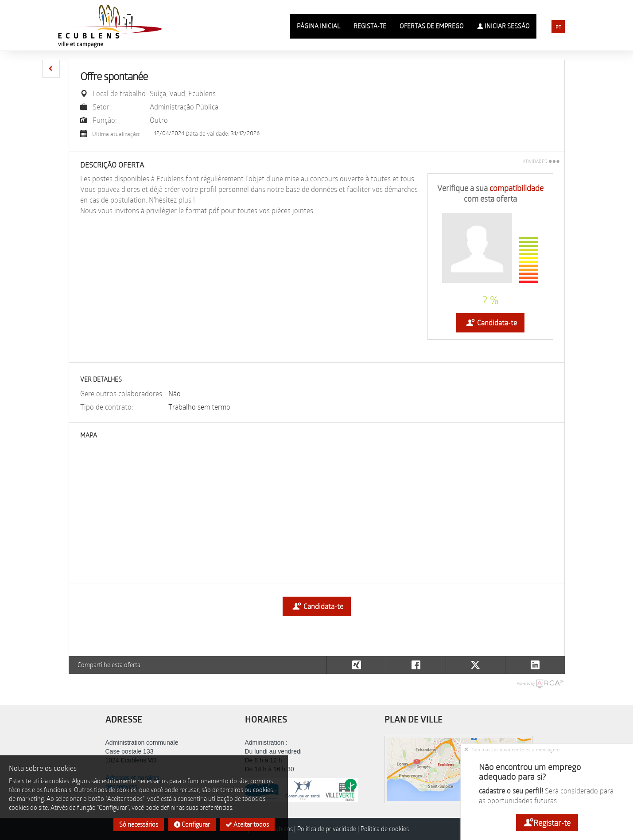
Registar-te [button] (547, 823)
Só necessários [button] (139, 824)
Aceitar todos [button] (247, 824)
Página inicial (318, 26)
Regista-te (370, 26)
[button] (51, 69)
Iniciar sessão (503, 26)
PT (558, 27)
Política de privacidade (327, 829)
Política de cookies (385, 829)
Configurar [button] (192, 824)
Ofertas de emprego (432, 26)
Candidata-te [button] (490, 323)
